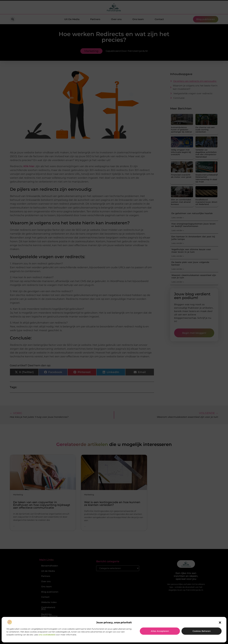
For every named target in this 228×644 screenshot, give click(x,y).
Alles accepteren (160, 631)
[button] (220, 623)
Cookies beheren (202, 631)
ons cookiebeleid (47, 635)
